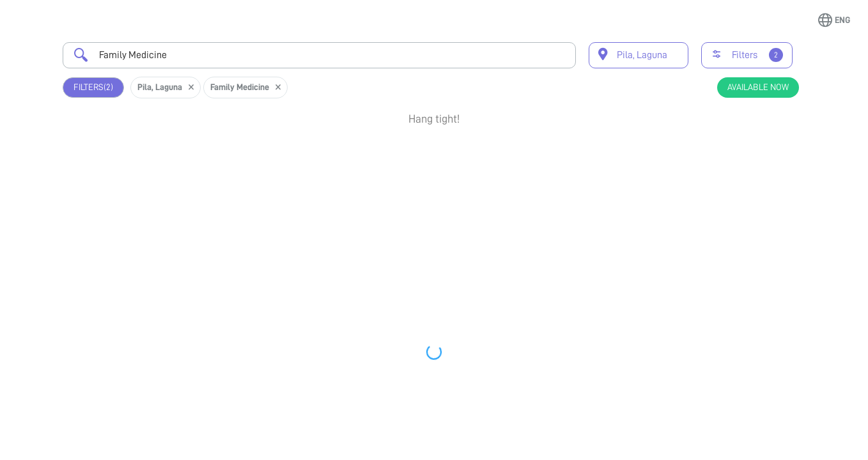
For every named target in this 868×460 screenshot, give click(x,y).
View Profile (740, 196)
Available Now (758, 87)
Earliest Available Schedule (449, 150)
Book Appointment (740, 155)
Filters (93, 87)
